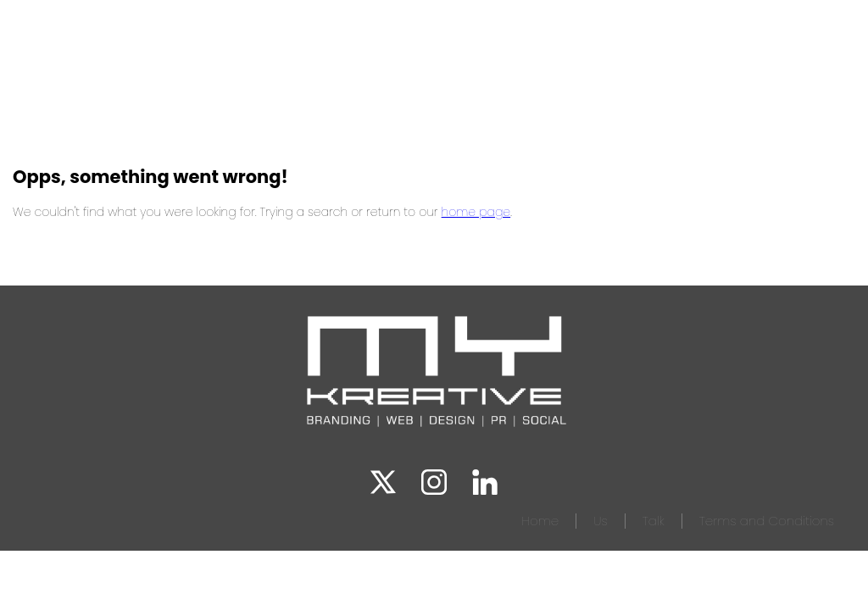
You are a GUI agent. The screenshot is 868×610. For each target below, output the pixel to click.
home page (476, 212)
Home (540, 521)
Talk (654, 521)
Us (601, 521)
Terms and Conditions (767, 521)
